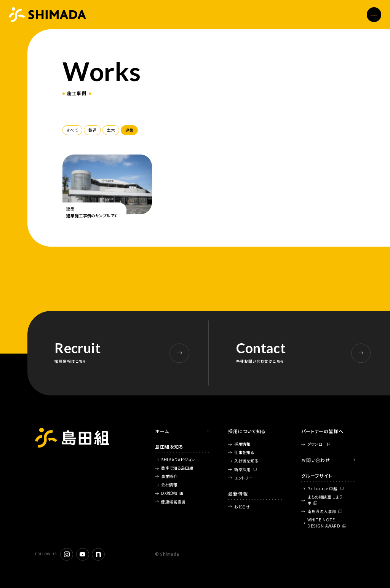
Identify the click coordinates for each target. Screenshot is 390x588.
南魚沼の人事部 (322, 511)
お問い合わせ (316, 460)
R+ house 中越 (322, 488)
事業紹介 (169, 476)
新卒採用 (242, 469)
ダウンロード (319, 444)
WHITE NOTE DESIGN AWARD (324, 523)
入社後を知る (246, 461)
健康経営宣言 (173, 502)
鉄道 (93, 130)
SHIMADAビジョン (178, 460)
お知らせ (242, 507)
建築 (129, 130)
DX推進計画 (172, 493)
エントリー (244, 478)
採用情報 (242, 444)
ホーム (162, 431)
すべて (72, 130)
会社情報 (169, 485)
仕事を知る (244, 452)
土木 (111, 130)
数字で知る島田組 (177, 468)
